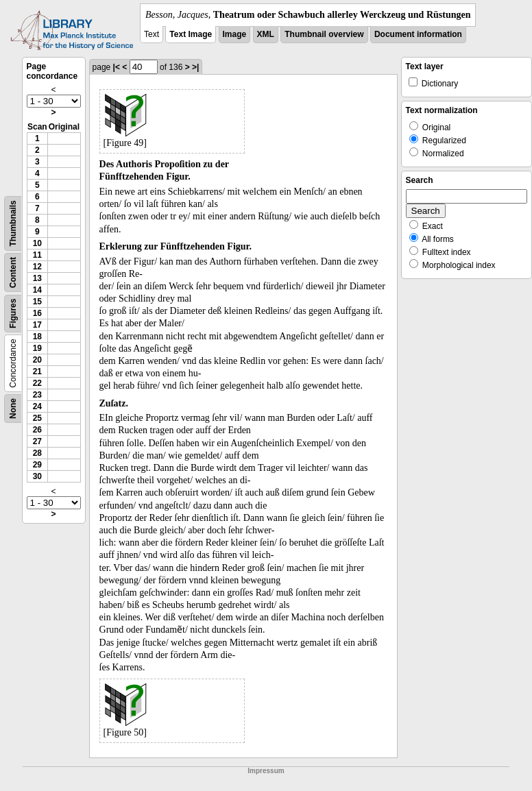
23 (37, 395)
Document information (418, 34)
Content (13, 272)
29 (37, 465)
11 (37, 255)
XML (266, 34)
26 (37, 430)
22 (37, 383)
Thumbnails (13, 223)
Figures (13, 314)
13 (37, 278)
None (13, 409)
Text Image (191, 34)
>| (195, 67)
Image (235, 34)
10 (37, 243)
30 (37, 476)
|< (117, 67)
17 (37, 325)
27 (37, 441)
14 (37, 290)
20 (37, 360)
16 (37, 313)
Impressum (266, 771)
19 (37, 348)
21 (37, 372)
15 (37, 302)
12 (37, 267)
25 (37, 418)
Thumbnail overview (324, 34)
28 (37, 453)
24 (37, 406)
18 (37, 337)
